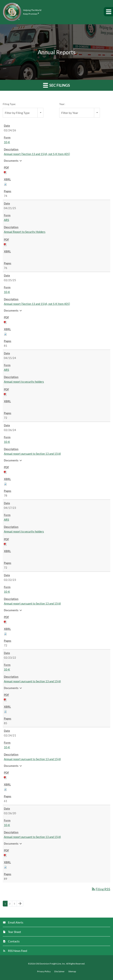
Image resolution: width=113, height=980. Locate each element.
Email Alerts (16, 922)
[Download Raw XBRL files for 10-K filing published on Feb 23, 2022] (5, 711)
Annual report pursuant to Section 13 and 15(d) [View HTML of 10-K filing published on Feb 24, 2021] (32, 759)
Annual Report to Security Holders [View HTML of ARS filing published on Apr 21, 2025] (25, 232)
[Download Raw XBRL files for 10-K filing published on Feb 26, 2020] (5, 867)
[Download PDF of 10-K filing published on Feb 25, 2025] (5, 322)
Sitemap (72, 971)
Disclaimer (59, 971)
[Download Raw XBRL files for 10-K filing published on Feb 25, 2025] (5, 334)
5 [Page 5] (15, 904)
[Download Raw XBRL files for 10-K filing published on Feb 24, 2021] (5, 789)
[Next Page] (20, 904)
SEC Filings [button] (56, 85)
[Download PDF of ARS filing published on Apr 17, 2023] (5, 544)
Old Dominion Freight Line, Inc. (51, 964)
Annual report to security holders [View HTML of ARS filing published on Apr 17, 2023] (24, 531)
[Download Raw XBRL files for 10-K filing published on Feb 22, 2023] (5, 633)
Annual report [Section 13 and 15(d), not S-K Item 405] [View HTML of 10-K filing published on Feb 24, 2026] (37, 154)
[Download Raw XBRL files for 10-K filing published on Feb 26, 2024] (5, 484)
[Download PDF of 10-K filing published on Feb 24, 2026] (5, 172)
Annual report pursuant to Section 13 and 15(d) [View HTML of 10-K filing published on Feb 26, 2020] (32, 837)
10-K (7, 142)
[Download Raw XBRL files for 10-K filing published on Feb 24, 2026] (5, 184)
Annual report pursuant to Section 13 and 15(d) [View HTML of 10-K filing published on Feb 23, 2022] (32, 681)
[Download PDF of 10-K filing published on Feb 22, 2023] (5, 622)
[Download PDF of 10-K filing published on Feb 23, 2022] (5, 699)
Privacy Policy (44, 971)
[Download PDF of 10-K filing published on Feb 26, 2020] (5, 855)
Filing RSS (101, 889)
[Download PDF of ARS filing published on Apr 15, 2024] (5, 394)
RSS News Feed (18, 951)
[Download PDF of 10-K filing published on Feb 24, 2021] (5, 777)
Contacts (14, 941)
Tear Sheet (14, 932)
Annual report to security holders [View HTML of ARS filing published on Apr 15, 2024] (24, 382)
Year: (62, 104)
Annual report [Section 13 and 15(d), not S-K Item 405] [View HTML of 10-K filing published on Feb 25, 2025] (37, 304)
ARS (6, 220)
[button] (108, 12)
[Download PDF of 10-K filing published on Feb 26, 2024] (5, 472)
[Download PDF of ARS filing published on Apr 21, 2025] (5, 244)
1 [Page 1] (6, 904)
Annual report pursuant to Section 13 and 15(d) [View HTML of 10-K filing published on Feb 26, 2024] (32, 454)
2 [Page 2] (11, 904)
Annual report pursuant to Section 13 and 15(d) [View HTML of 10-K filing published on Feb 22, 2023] (32, 603)
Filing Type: (9, 104)
